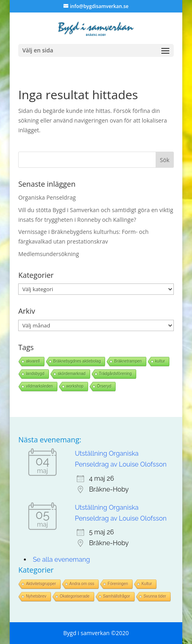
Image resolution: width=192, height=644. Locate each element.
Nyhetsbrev (36, 596)
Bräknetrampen (128, 361)
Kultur (147, 584)
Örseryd (104, 386)
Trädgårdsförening (115, 374)
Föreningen (118, 584)
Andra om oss (82, 584)
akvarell (33, 361)
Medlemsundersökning (49, 254)
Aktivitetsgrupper (41, 584)
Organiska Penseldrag (47, 197)
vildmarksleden (39, 386)
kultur (160, 361)
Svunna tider (155, 596)
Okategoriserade (75, 596)
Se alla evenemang (61, 560)
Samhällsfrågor (117, 596)
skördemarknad (72, 374)
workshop (75, 386)
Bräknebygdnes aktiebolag (77, 361)
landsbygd (35, 374)
